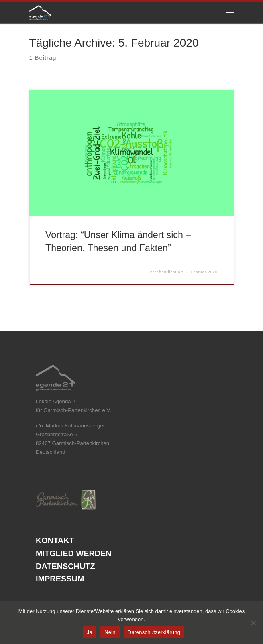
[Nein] (253, 623)
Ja (90, 632)
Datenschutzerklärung (154, 632)
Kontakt (55, 541)
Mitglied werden (74, 554)
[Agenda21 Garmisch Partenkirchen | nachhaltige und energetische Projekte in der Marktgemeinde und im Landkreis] (41, 12)
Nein (110, 632)
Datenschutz (65, 566)
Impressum (60, 579)
